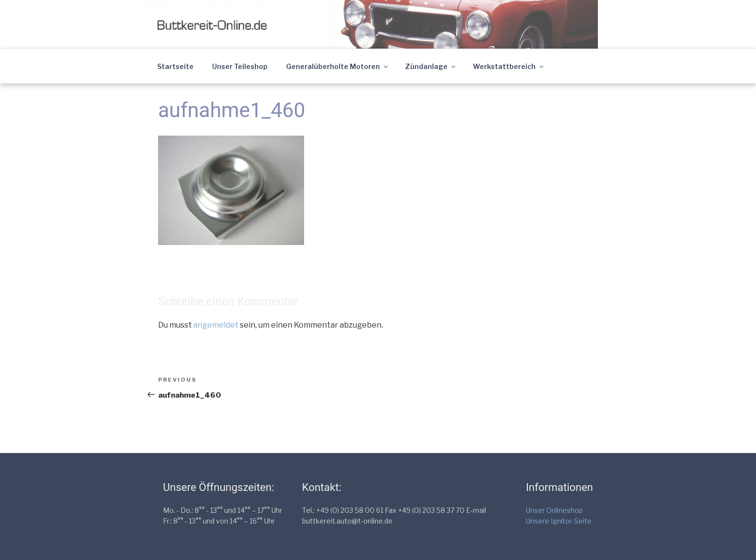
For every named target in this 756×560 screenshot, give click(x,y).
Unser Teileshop (240, 66)
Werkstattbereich (509, 66)
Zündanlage (431, 66)
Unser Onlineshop (554, 510)
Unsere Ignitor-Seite (559, 521)
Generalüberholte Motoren (338, 66)
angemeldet (216, 325)
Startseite (175, 66)
